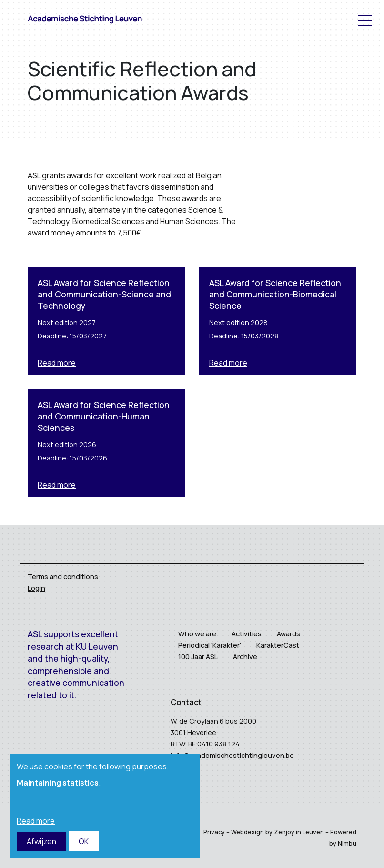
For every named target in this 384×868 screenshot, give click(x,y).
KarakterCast (278, 645)
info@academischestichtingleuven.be (232, 755)
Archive (245, 657)
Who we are (197, 634)
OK (84, 841)
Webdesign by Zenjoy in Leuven (278, 832)
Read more (57, 363)
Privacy (214, 832)
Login (36, 588)
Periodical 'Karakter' (210, 645)
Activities (247, 634)
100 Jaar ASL (198, 657)
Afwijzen (41, 841)
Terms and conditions (63, 577)
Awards (288, 634)
